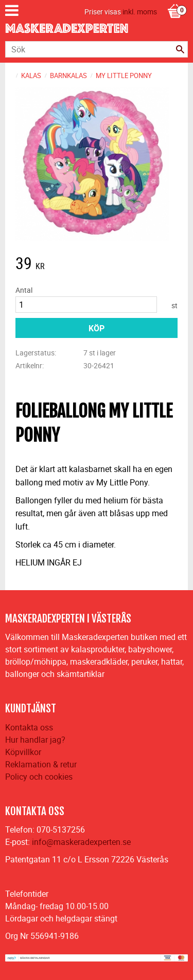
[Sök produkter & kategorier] (97, 49)
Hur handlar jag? (35, 740)
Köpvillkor (23, 752)
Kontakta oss (29, 727)
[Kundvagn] (175, 1)
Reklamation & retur (41, 764)
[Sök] (180, 49)
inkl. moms (140, 12)
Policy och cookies (39, 777)
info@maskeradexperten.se (81, 842)
